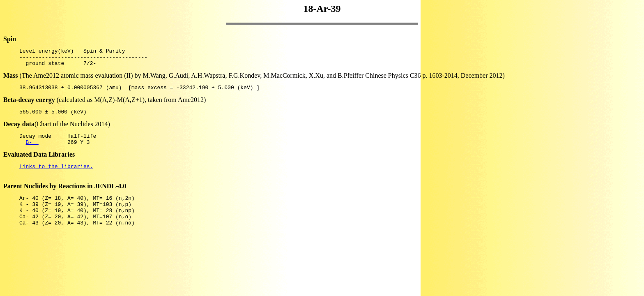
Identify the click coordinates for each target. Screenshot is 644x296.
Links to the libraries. (56, 176)
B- (32, 150)
